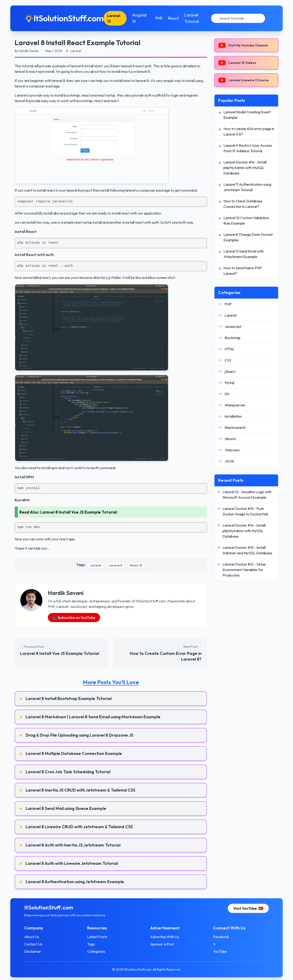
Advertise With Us (165, 937)
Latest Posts (98, 937)
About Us (33, 937)
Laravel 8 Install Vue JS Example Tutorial (79, 512)
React (173, 18)
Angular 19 (140, 18)
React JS (136, 565)
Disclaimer (34, 951)
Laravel (96, 565)
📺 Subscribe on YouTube (74, 618)
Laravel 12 (115, 18)
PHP (159, 18)
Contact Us (35, 944)
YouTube (219, 951)
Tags (92, 944)
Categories (97, 951)
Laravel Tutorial (192, 18)
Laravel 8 (116, 565)
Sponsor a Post (162, 944)
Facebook (220, 937)
